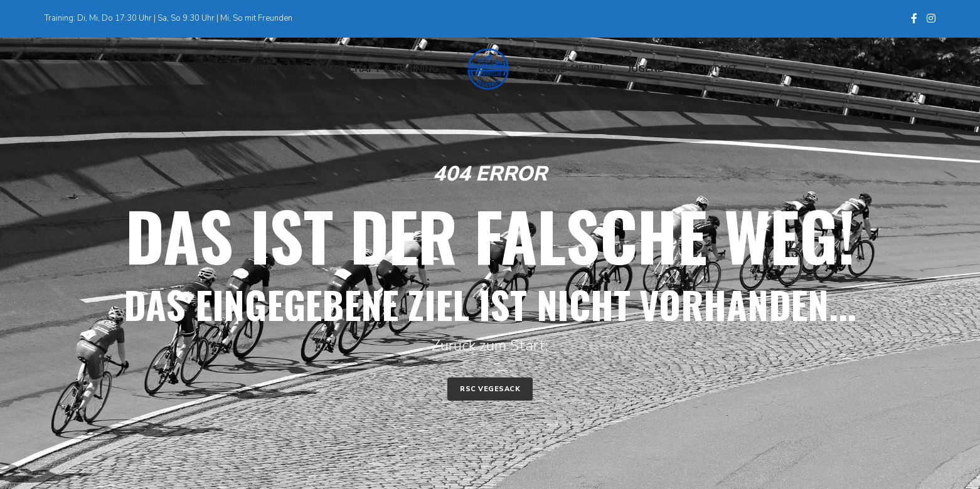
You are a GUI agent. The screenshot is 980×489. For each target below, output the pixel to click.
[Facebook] (914, 18)
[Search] (924, 69)
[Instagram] (931, 18)
